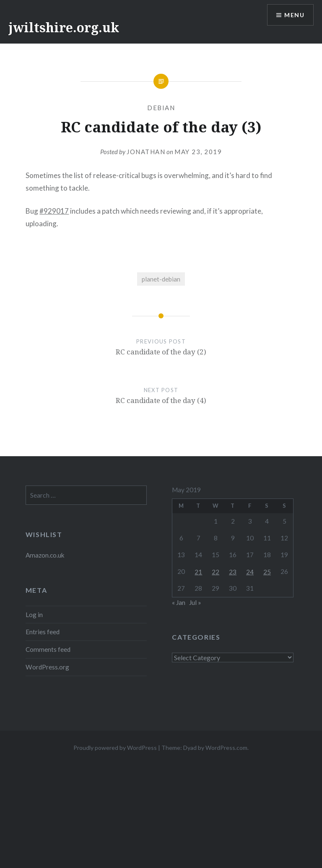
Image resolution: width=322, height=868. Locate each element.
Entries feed (43, 632)
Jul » (195, 602)
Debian (161, 108)
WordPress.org (47, 667)
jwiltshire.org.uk (64, 27)
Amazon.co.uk (45, 555)
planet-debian (161, 279)
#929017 (54, 211)
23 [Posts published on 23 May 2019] (233, 572)
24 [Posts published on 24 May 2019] (250, 572)
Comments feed (48, 649)
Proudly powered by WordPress (115, 748)
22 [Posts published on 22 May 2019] (216, 572)
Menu (294, 15)
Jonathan (146, 152)
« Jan (179, 602)
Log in (34, 615)
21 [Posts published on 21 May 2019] (198, 572)
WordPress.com (226, 748)
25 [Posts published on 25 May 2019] (267, 572)
